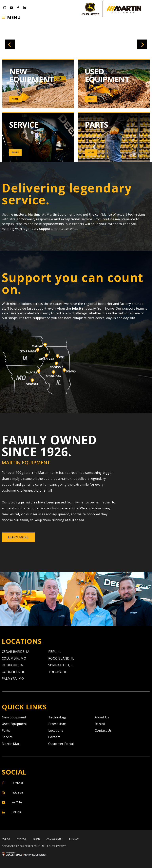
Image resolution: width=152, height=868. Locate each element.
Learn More (18, 537)
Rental (100, 724)
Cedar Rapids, (16, 652)
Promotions (57, 724)
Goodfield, (13, 672)
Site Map (74, 839)
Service (7, 737)
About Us (102, 717)
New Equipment (14, 717)
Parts (6, 730)
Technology (57, 717)
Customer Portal (61, 744)
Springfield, (61, 665)
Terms (36, 839)
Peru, (55, 652)
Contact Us (103, 730)
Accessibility (55, 839)
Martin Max (11, 744)
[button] (10, 44)
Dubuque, (12, 665)
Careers (54, 737)
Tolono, (58, 672)
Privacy (21, 839)
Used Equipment (14, 724)
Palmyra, (13, 679)
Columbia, (14, 658)
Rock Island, (61, 658)
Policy (6, 839)
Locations (56, 730)
